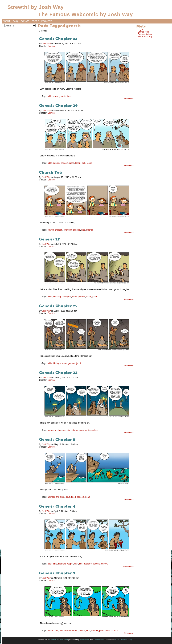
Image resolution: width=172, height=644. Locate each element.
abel (50, 564)
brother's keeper (66, 564)
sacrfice (94, 430)
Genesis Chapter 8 (57, 439)
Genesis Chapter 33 (58, 39)
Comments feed (145, 34)
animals (51, 497)
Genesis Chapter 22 (58, 372)
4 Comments (129, 99)
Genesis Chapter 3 (57, 573)
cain (76, 564)
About (7, 21)
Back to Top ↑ (126, 640)
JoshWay (46, 44)
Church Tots (53, 172)
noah (88, 497)
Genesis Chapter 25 (58, 306)
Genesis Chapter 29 (58, 105)
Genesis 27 (49, 239)
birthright (57, 363)
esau (55, 96)
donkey (56, 163)
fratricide (88, 564)
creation (59, 230)
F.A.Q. (15, 21)
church (51, 230)
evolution (68, 230)
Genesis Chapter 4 (57, 506)
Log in (141, 29)
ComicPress (99, 640)
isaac (89, 297)
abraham (52, 430)
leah (84, 163)
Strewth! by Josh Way (36, 7)
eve (61, 631)
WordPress (85, 640)
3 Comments (129, 299)
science (90, 230)
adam (50, 631)
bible (50, 96)
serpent (114, 631)
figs (81, 564)
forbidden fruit (70, 631)
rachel (90, 163)
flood (73, 497)
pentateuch (104, 631)
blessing (57, 297)
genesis (62, 96)
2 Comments (129, 165)
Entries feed (143, 32)
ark (57, 497)
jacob (70, 96)
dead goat (66, 297)
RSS (117, 640)
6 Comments (129, 499)
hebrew (74, 430)
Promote (47, 21)
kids (83, 230)
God (88, 631)
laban (78, 163)
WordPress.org (145, 37)
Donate (25, 21)
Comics (51, 46)
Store (35, 21)
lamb (87, 430)
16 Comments (128, 566)
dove (68, 497)
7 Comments (129, 433)
